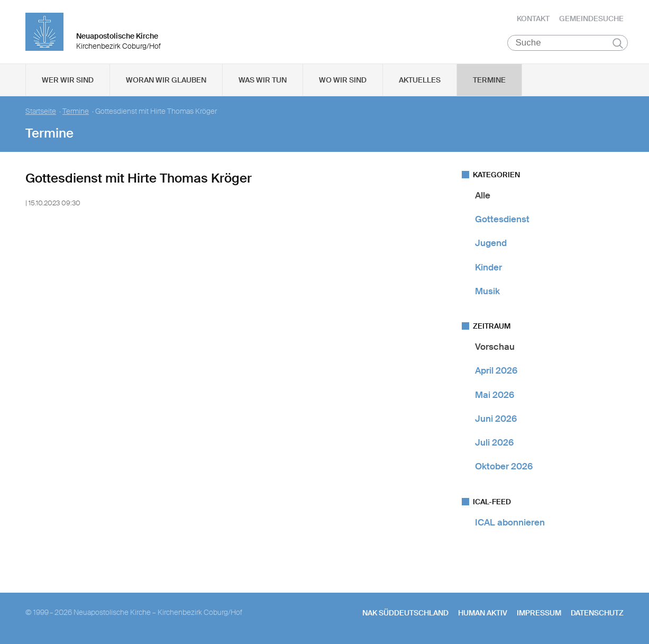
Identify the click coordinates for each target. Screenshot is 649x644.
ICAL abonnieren (510, 522)
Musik (487, 291)
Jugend (491, 243)
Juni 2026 (496, 419)
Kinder (488, 267)
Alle (483, 195)
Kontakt (533, 19)
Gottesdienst (502, 219)
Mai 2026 (495, 395)
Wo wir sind (343, 80)
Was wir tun (263, 80)
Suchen (618, 43)
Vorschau (495, 347)
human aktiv (483, 613)
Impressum (539, 613)
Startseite (41, 111)
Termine (489, 80)
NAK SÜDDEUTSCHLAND (405, 613)
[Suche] (568, 43)
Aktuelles (420, 80)
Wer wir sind (68, 80)
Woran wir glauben (166, 80)
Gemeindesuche (591, 19)
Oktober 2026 (504, 467)
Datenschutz (597, 613)
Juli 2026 (494, 442)
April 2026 (496, 371)
